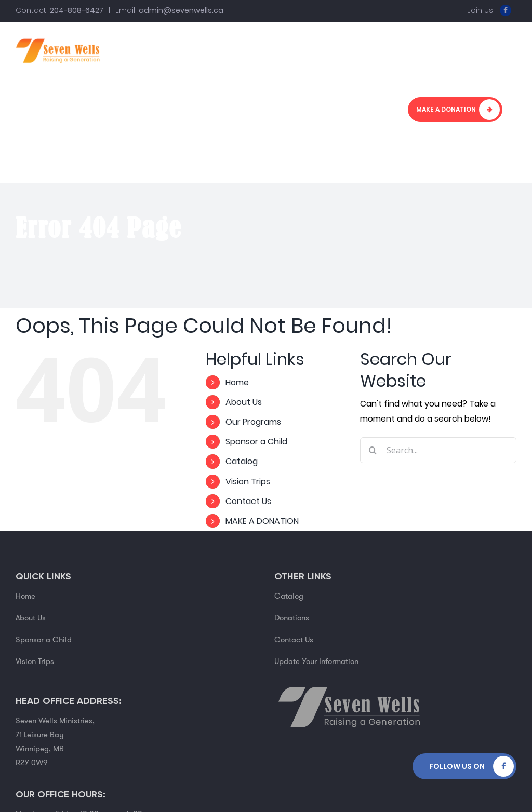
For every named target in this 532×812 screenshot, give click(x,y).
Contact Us (248, 501)
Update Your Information (316, 661)
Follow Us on (457, 766)
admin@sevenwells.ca (181, 10)
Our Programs (253, 422)
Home (237, 382)
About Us (244, 402)
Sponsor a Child (256, 442)
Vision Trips (248, 482)
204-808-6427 (77, 10)
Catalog (242, 461)
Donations (292, 618)
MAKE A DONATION (262, 521)
